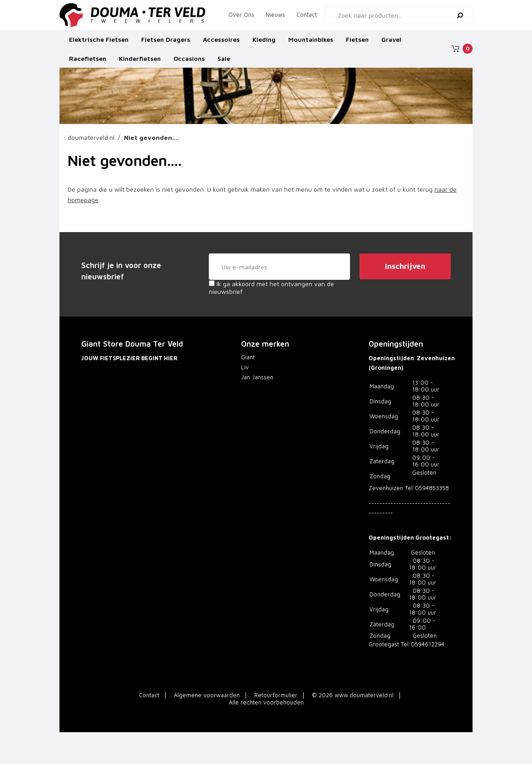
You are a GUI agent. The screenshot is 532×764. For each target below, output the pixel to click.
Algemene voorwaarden (207, 695)
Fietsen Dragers (166, 43)
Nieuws (275, 15)
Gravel (391, 43)
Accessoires (221, 43)
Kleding (264, 43)
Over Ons (241, 15)
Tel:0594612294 (423, 644)
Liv (245, 367)
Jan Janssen (257, 377)
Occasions (189, 62)
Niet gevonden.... (152, 137)
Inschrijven (405, 266)
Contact (307, 15)
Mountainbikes (311, 43)
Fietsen (357, 43)
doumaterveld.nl (91, 137)
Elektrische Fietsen (99, 43)
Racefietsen (88, 62)
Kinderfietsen (140, 62)
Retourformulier (276, 695)
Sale (224, 62)
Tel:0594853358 (427, 488)
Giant (248, 357)
